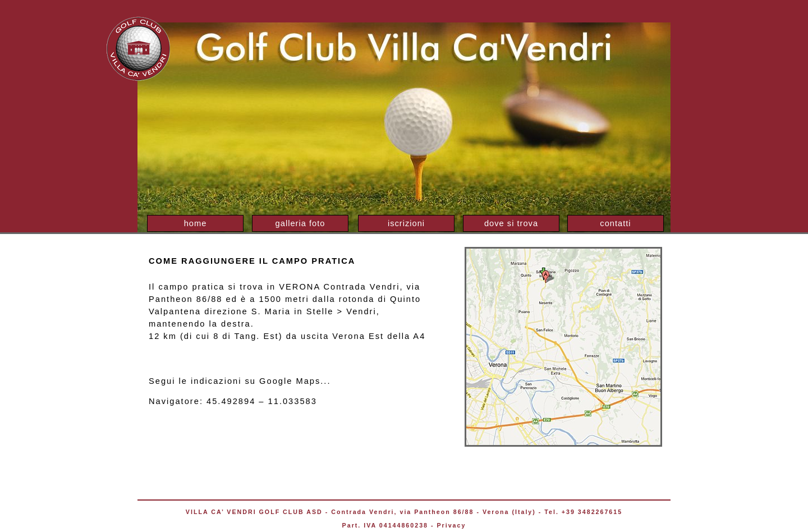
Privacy (451, 525)
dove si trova (511, 223)
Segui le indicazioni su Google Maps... (240, 381)
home (196, 223)
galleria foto (300, 223)
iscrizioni (406, 223)
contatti (615, 223)
